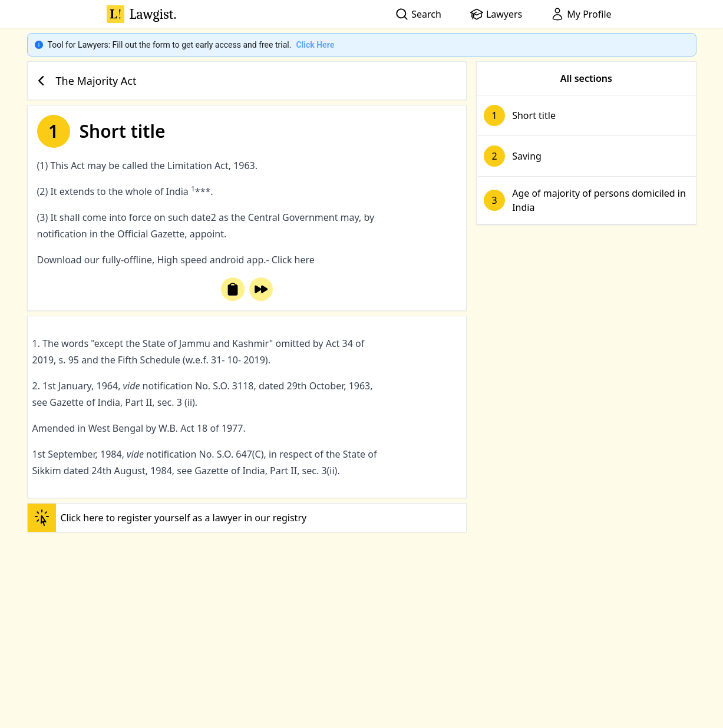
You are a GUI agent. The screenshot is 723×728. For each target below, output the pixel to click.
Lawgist (141, 14)
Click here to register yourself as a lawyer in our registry (167, 518)
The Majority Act (85, 81)
